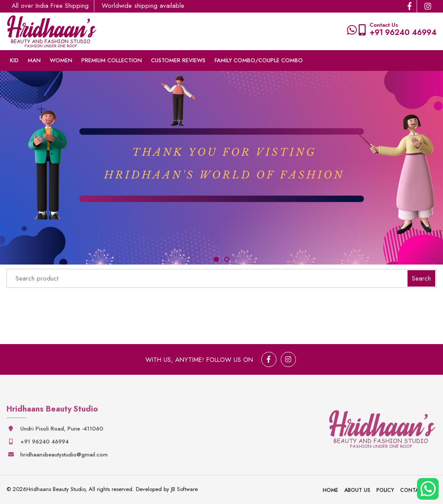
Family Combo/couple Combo (259, 60)
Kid (14, 60)
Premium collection (112, 60)
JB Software (184, 489)
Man (34, 60)
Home (331, 490)
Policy (385, 490)
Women (61, 60)
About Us (357, 490)
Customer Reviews (178, 60)
